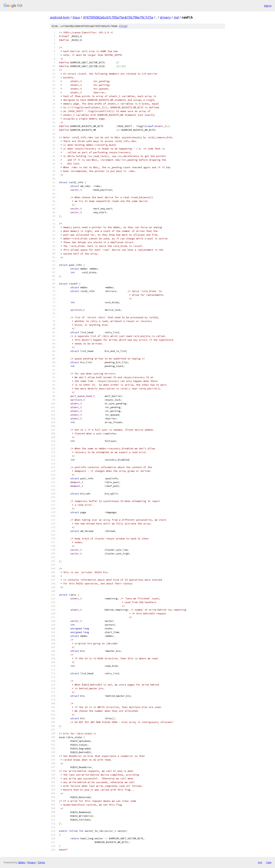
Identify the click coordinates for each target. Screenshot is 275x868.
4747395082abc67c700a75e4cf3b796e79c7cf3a (118, 17)
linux (76, 17)
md (176, 17)
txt (260, 862)
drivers (165, 17)
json (269, 862)
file (123, 26)
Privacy (31, 862)
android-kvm (60, 17)
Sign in (268, 6)
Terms (41, 862)
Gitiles (22, 862)
